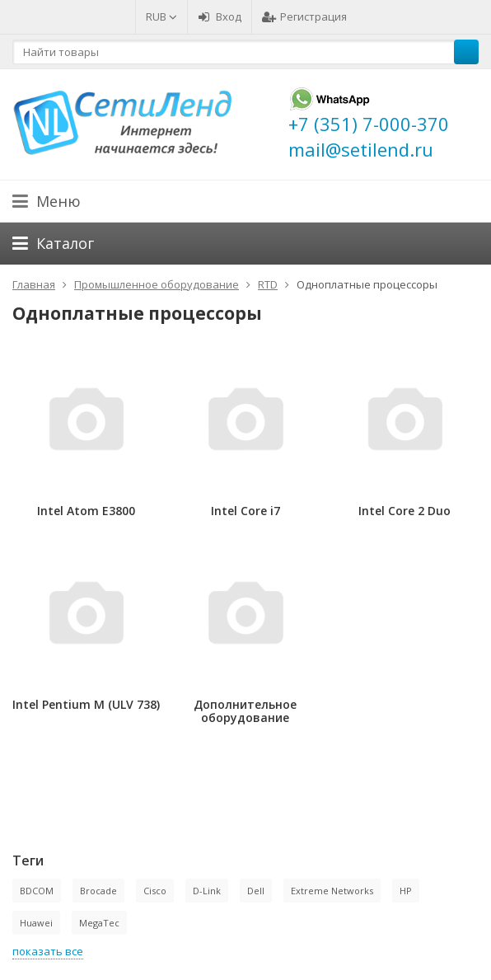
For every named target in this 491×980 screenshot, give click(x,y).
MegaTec (99, 923)
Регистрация (304, 16)
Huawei (36, 923)
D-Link (207, 891)
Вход (220, 16)
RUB (161, 16)
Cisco (155, 891)
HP (406, 891)
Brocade (98, 891)
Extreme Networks (332, 891)
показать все (48, 951)
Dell (256, 891)
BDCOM (37, 891)
